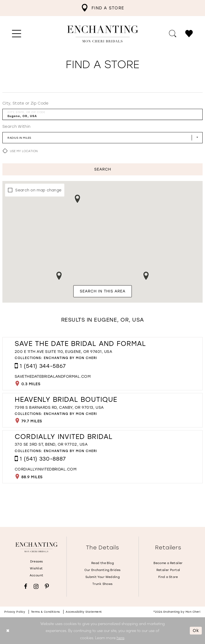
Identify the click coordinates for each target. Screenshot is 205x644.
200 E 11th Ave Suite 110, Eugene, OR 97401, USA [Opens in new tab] (63, 352)
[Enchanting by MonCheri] (36, 547)
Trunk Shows (102, 584)
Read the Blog (102, 563)
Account (37, 575)
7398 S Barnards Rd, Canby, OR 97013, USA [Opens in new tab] (59, 408)
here (121, 637)
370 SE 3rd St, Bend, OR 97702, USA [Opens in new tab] (51, 444)
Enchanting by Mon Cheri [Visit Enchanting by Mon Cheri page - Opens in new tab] (70, 358)
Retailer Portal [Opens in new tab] (168, 570)
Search (103, 169)
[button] (17, 34)
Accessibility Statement (84, 612)
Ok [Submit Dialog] (196, 630)
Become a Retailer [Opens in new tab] (168, 563)
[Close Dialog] (8, 630)
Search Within (16, 127)
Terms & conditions (46, 612)
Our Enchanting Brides (102, 570)
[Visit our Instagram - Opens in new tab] (36, 586)
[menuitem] (102, 8)
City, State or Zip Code (25, 103)
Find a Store (168, 577)
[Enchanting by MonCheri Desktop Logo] (103, 34)
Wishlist (36, 568)
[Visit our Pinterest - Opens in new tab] (47, 586)
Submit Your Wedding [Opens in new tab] (102, 577)
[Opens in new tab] (53, 377)
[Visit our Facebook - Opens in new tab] (26, 586)
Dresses (37, 562)
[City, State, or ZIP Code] (102, 114)
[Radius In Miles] (102, 138)
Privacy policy (15, 612)
